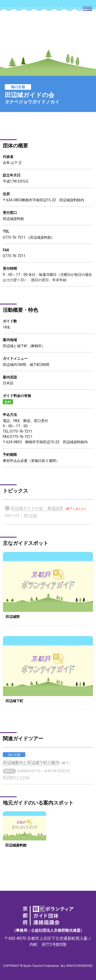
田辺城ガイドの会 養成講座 (37, 508)
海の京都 (30, 515)
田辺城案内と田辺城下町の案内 (31, 763)
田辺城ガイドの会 (16, 777)
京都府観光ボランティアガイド (48, 30)
